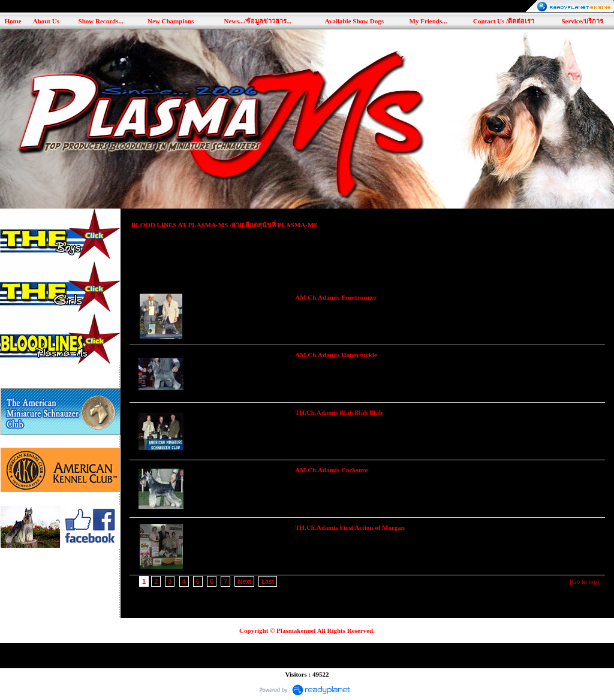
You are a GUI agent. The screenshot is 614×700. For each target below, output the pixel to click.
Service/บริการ (582, 21)
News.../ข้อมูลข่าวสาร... (258, 21)
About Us (46, 21)
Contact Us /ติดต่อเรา (504, 21)
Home (13, 21)
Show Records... (101, 21)
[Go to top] (584, 581)
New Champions (171, 21)
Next (244, 581)
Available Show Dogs (354, 21)
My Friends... (428, 21)
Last (268, 581)
